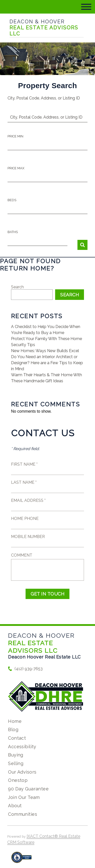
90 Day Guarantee (28, 789)
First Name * (24, 464)
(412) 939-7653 (29, 669)
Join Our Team (24, 797)
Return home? (27, 268)
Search (17, 287)
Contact (17, 738)
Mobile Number (28, 537)
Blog (13, 729)
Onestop (18, 780)
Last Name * (24, 482)
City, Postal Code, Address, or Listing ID (44, 98)
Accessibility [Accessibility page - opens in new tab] (22, 747)
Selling (16, 763)
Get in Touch (47, 594)
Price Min (15, 136)
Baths (13, 232)
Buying (16, 755)
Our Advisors (22, 772)
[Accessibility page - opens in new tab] (21, 860)
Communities (23, 814)
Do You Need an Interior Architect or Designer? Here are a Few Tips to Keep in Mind (47, 363)
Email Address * (28, 500)
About (15, 806)
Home (15, 721)
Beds (12, 200)
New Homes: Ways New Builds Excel (45, 351)
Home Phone (25, 519)
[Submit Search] (82, 245)
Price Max (16, 168)
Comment (22, 555)
